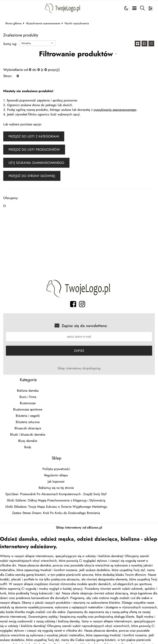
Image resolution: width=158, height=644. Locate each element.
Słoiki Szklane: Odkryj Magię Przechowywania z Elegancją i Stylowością (56, 501)
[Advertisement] (79, 245)
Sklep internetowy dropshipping (79, 369)
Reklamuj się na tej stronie (56, 488)
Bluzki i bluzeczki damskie (28, 435)
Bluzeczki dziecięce (28, 429)
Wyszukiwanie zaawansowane (43, 23)
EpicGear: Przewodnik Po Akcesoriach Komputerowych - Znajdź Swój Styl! (56, 494)
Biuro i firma (28, 397)
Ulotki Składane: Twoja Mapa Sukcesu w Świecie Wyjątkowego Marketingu (56, 507)
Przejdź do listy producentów (34, 150)
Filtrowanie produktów (76, 54)
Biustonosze (28, 404)
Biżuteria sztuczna (28, 422)
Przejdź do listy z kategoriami (34, 136)
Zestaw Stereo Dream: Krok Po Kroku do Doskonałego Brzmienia (56, 513)
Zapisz (79, 351)
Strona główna (13, 23)
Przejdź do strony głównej (32, 176)
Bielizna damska (28, 391)
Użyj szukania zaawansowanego (36, 163)
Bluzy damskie (28, 441)
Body (28, 447)
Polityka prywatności (56, 469)
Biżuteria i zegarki (28, 416)
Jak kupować (56, 482)
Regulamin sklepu (56, 476)
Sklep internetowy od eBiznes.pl (79, 528)
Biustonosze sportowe (28, 410)
